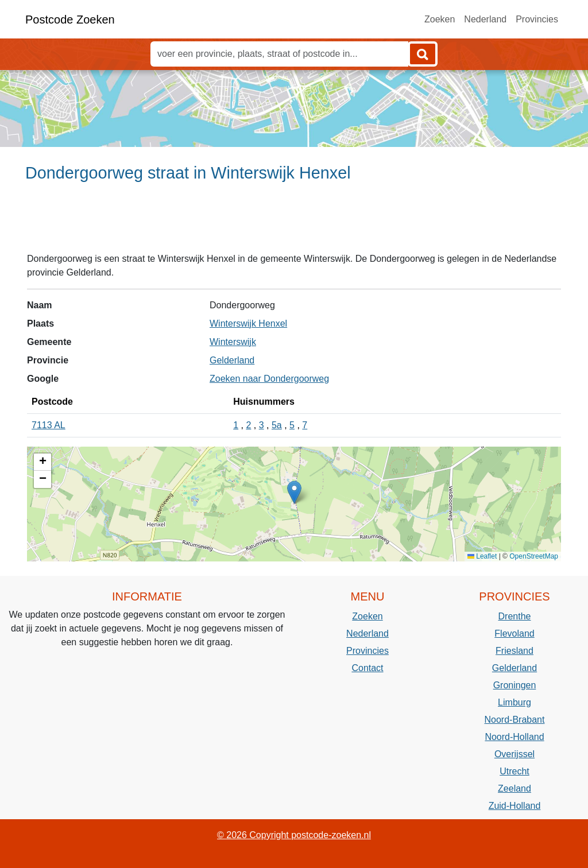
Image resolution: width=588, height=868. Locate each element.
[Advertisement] (294, 222)
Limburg (514, 702)
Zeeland (514, 788)
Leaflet (482, 556)
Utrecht (514, 771)
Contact (367, 668)
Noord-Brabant (515, 720)
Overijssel (514, 754)
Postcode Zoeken (70, 20)
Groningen (515, 685)
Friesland (514, 651)
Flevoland (514, 633)
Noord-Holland (514, 737)
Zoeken (440, 19)
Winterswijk (233, 342)
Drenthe (515, 616)
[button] (294, 492)
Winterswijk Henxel (248, 323)
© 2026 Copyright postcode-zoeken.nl (294, 835)
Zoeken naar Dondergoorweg (269, 379)
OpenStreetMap (534, 556)
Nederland (485, 19)
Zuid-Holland (515, 806)
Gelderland (232, 360)
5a (277, 425)
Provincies (537, 19)
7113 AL (49, 425)
